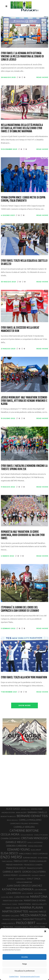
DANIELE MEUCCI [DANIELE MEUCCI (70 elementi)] (16, 842)
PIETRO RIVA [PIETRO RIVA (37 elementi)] (8, 927)
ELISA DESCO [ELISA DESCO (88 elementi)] (9, 853)
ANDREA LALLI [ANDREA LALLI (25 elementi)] (25, 809)
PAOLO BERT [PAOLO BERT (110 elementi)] (26, 923)
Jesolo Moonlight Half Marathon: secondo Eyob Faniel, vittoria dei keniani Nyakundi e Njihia (24, 401)
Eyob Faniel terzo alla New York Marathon (24, 677)
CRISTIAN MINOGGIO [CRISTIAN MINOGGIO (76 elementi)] (34, 838)
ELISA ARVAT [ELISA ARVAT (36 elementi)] (36, 850)
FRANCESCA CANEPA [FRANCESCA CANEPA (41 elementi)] (33, 865)
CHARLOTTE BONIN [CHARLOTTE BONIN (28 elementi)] (41, 835)
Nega (25, 964)
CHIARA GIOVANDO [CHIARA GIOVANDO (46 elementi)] (10, 838)
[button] (45, 931)
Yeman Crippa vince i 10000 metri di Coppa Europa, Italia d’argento (23, 199)
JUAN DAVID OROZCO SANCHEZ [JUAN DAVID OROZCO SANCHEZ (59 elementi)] (24, 886)
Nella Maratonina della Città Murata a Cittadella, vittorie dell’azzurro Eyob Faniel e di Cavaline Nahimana (22, 128)
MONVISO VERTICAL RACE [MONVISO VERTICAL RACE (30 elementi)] (12, 919)
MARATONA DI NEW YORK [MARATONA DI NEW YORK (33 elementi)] (13, 901)
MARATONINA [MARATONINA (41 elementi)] (25, 904)
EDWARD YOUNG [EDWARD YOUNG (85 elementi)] (19, 849)
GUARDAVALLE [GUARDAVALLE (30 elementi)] (20, 879)
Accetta (24, 957)
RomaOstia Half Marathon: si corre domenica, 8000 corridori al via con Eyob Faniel (23, 535)
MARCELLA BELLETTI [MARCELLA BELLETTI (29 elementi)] (39, 904)
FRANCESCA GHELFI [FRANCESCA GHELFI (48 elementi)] (16, 868)
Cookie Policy (14, 976)
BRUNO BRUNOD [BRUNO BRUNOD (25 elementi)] (12, 820)
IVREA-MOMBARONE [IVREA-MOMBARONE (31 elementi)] (24, 882)
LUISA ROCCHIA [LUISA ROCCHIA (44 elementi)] (22, 897)
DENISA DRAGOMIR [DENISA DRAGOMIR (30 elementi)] (35, 846)
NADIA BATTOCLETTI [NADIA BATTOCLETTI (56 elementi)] (34, 919)
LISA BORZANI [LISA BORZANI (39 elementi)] (40, 890)
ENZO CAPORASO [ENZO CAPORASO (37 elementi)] (40, 854)
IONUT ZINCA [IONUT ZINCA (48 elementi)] (33, 879)
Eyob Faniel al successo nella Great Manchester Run (20, 329)
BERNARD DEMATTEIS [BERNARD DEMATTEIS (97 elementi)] (32, 816)
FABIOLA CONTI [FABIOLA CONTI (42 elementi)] (21, 861)
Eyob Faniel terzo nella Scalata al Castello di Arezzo (24, 262)
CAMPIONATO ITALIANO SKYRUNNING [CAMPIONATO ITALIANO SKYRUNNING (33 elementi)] (24, 823)
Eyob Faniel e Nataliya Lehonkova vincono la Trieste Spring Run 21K (24, 467)
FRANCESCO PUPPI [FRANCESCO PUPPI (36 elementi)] (35, 868)
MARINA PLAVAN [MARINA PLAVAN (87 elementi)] (31, 908)
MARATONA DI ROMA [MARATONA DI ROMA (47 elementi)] (35, 900)
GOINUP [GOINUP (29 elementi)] (11, 879)
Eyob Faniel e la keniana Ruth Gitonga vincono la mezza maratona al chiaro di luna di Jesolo (22, 56)
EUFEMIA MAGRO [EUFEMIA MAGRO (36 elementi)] (30, 858)
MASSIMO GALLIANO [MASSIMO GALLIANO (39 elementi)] (11, 916)
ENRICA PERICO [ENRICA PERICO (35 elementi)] (25, 854)
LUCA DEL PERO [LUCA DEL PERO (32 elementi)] (7, 897)
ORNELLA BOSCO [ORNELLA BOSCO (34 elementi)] (8, 923)
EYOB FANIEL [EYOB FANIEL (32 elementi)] (43, 858)
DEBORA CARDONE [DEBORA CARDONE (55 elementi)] (17, 846)
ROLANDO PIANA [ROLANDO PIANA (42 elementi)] (37, 927)
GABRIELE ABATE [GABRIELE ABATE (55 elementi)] (12, 872)
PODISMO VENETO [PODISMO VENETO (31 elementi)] (21, 927)
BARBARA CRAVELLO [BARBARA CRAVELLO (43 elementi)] (37, 812)
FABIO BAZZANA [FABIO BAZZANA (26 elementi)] (7, 861)
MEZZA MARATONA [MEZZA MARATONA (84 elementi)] (33, 915)
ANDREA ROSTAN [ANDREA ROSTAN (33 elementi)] (8, 812)
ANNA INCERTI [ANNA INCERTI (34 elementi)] (21, 812)
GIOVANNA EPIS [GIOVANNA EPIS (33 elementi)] (25, 875)
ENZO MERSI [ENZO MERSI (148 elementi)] (11, 857)
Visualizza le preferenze (24, 971)
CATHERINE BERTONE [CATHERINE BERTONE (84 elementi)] (24, 830)
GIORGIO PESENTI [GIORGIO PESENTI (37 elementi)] (10, 875)
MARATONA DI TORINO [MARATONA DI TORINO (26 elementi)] (10, 904)
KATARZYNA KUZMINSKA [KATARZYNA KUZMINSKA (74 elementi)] (18, 889)
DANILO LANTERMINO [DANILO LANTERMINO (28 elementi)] (35, 842)
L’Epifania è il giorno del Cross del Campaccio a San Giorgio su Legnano (20, 609)
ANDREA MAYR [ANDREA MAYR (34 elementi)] (37, 809)
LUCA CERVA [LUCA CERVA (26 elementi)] (38, 893)
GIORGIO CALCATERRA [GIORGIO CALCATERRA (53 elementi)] (34, 872)
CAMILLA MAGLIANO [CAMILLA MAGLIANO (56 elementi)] (30, 820)
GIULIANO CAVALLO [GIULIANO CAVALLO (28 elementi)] (38, 875)
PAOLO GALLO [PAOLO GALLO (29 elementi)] (42, 923)
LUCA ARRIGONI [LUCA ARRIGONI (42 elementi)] (13, 893)
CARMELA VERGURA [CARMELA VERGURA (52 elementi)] (24, 827)
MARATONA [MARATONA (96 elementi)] (39, 897)
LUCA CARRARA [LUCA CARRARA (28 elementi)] (27, 893)
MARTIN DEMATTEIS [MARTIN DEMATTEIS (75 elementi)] (15, 911)
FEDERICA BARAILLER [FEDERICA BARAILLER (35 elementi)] (38, 861)
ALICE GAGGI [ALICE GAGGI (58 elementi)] (13, 809)
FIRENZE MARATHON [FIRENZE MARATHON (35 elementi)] (14, 865)
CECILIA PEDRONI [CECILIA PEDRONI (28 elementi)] (27, 835)
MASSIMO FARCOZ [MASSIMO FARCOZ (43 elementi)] (38, 912)
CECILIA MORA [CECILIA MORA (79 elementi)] (10, 834)
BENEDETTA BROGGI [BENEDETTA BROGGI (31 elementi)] (8, 816)
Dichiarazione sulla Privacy (30, 976)
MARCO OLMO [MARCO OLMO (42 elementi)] (12, 908)
